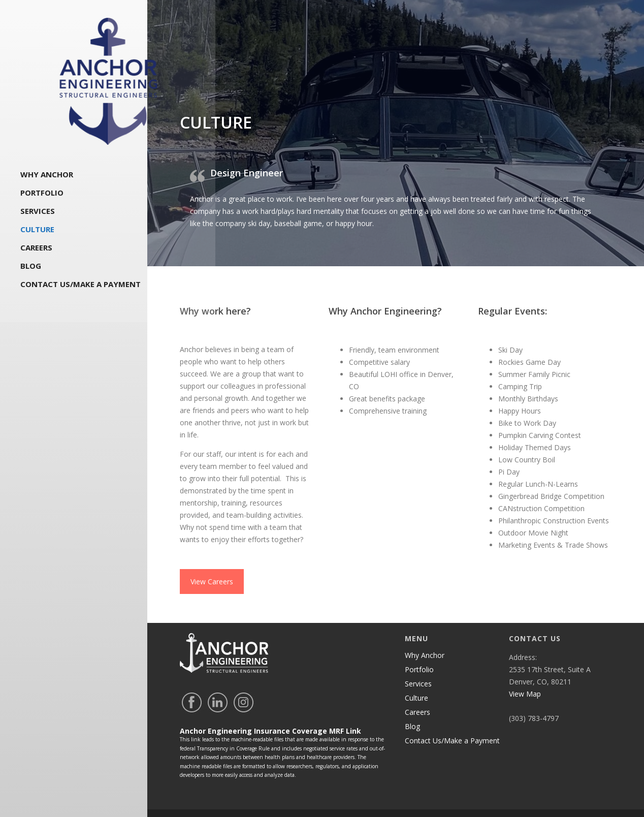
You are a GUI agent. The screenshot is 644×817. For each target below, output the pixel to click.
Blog (31, 268)
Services (38, 213)
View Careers (212, 562)
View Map (525, 674)
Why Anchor (47, 177)
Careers (36, 250)
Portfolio (42, 195)
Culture (37, 232)
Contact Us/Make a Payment (80, 287)
